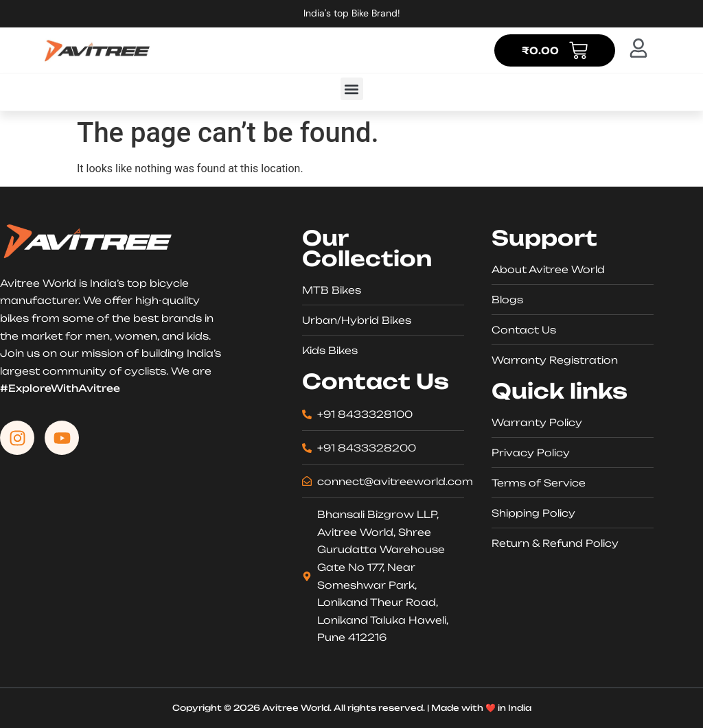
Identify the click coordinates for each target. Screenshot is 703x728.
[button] (352, 89)
